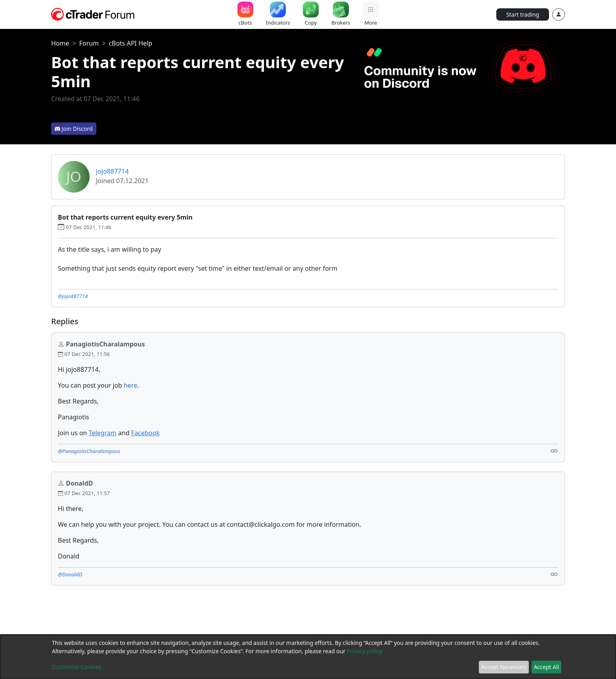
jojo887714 (112, 171)
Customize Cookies (77, 667)
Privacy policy (364, 651)
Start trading (523, 14)
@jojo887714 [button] (73, 296)
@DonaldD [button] (70, 574)
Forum (89, 43)
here (130, 385)
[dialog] (308, 657)
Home (60, 43)
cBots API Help (130, 43)
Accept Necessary (504, 667)
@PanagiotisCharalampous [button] (89, 451)
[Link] (554, 450)
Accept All (547, 667)
